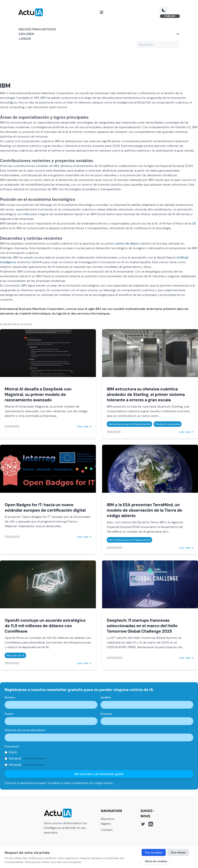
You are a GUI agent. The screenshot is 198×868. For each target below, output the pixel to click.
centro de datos (127, 244)
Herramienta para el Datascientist (129, 424)
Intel (26, 214)
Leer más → (84, 427)
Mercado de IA (15, 656)
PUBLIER (169, 16)
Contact (107, 830)
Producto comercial (168, 424)
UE (194, 224)
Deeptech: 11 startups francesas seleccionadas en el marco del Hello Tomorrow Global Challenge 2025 (142, 626)
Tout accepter (154, 852)
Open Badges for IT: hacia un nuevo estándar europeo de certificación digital (45, 508)
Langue (25, 39)
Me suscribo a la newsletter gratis (99, 774)
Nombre (10, 698)
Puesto (9, 714)
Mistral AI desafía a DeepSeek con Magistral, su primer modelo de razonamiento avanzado (38, 395)
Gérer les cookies (156, 861)
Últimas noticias (42, 29)
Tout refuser (178, 852)
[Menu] (102, 12)
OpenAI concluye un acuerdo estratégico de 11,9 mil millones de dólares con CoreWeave (45, 626)
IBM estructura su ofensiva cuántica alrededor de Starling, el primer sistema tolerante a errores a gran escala (146, 395)
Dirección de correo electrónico (25, 730)
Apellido (106, 698)
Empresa (106, 714)
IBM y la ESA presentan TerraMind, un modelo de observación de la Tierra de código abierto (145, 510)
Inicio (23, 29)
